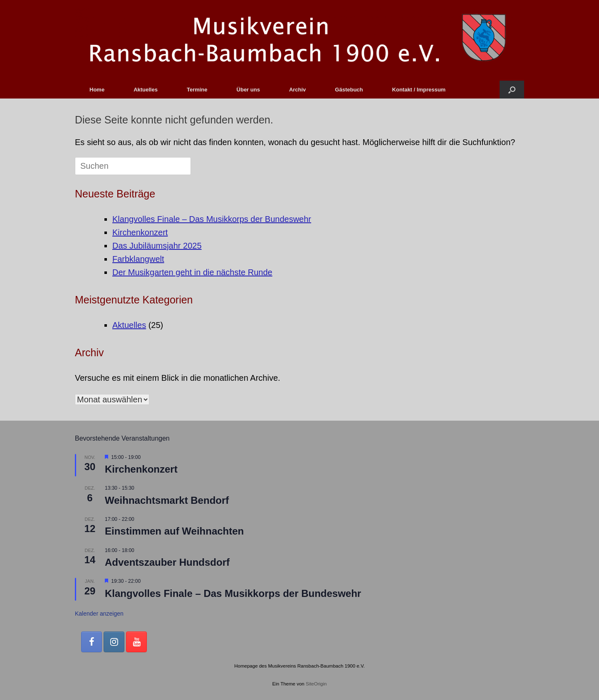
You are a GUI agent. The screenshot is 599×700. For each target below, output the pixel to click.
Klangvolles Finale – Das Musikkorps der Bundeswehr (212, 219)
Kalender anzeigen (99, 614)
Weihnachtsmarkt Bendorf (167, 500)
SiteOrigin (316, 684)
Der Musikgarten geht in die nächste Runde (192, 272)
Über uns (248, 90)
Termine (197, 90)
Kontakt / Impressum (419, 90)
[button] (512, 90)
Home (97, 90)
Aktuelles (146, 90)
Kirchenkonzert (140, 232)
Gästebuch (349, 90)
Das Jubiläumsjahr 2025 (157, 246)
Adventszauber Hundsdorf (167, 562)
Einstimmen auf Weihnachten (174, 531)
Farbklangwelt (138, 259)
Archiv (297, 90)
